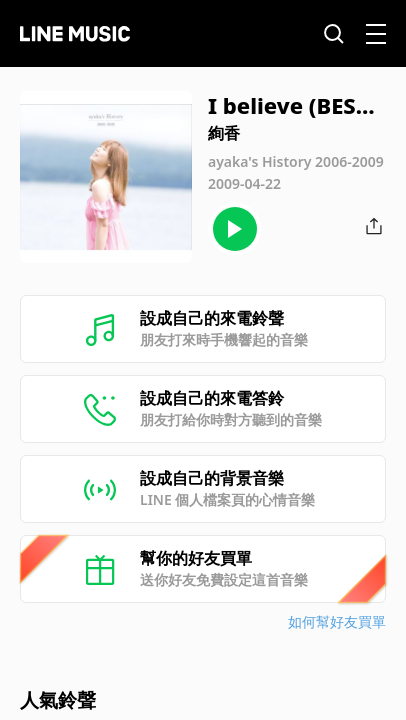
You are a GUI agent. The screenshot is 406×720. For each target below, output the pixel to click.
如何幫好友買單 (337, 621)
